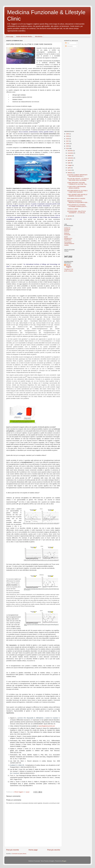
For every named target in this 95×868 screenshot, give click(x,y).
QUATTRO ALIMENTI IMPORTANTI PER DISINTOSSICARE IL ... (77, 176)
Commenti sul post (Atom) (19, 854)
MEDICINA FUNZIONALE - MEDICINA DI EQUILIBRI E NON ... (78, 202)
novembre (71, 153)
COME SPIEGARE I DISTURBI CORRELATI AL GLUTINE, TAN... (77, 183)
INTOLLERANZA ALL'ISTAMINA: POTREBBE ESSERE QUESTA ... (78, 206)
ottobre (70, 156)
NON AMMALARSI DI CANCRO (76, 199)
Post (67, 43)
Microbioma (39, 36)
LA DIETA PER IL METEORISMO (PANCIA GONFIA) (77, 187)
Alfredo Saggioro (69, 266)
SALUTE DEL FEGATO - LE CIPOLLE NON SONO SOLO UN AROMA (78, 179)
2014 (68, 148)
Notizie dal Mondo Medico (24, 36)
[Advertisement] (76, 63)
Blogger (64, 861)
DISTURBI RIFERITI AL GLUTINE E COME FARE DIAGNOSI (77, 191)
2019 (68, 136)
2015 (68, 146)
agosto (70, 160)
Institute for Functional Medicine (67, 229)
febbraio (70, 173)
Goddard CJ (14, 765)
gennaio (70, 216)
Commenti (69, 46)
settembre (71, 158)
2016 (68, 144)
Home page (10, 36)
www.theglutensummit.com (47, 726)
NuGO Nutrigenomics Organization (68, 238)
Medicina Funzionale (67, 234)
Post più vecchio (54, 850)
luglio (69, 163)
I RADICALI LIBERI (73, 209)
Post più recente (13, 850)
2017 (68, 141)
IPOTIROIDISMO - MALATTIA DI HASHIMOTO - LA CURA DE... (77, 212)
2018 (68, 139)
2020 (68, 134)
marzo (70, 170)
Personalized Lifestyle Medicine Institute (69, 244)
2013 (68, 219)
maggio (70, 165)
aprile (69, 168)
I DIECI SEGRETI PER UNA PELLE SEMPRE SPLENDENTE (77, 195)
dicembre (70, 151)
